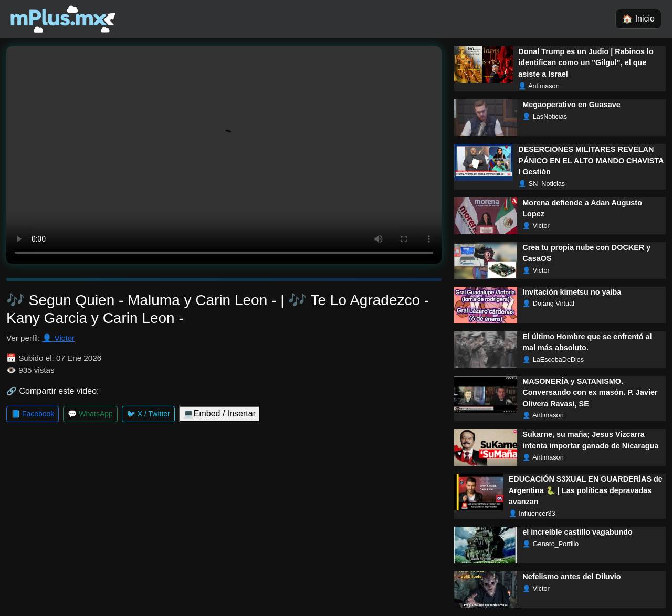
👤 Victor (58, 338)
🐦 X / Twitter (148, 414)
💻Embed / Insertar (219, 414)
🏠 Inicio (638, 19)
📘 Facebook (33, 414)
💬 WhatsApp (90, 414)
